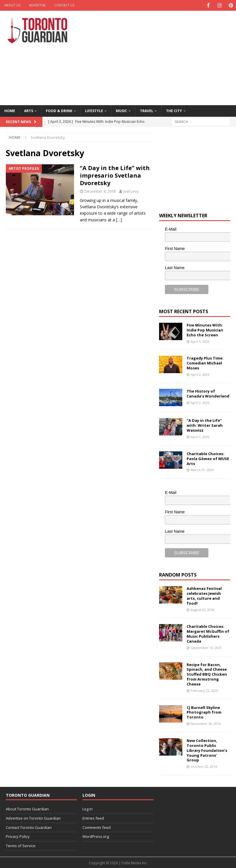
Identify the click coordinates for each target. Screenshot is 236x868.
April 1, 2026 (200, 436)
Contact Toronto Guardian (29, 827)
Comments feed (97, 827)
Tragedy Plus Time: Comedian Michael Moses (205, 362)
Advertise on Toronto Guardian (33, 818)
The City (174, 110)
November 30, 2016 (206, 723)
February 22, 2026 (204, 690)
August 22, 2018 (202, 609)
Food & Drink (59, 110)
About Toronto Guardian (27, 808)
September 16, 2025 (206, 647)
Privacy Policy (18, 836)
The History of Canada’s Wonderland (208, 393)
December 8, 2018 (100, 191)
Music (121, 110)
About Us (12, 5)
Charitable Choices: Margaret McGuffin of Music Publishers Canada (208, 633)
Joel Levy (131, 191)
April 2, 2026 (200, 374)
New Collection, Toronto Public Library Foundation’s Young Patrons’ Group (207, 750)
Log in (88, 808)
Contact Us (64, 5)
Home (10, 110)
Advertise (37, 5)
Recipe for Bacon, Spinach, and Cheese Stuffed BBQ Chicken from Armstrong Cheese (207, 674)
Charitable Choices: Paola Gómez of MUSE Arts (208, 458)
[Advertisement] (161, 56)
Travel (147, 110)
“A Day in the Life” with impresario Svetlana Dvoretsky (115, 175)
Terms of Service (21, 845)
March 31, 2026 (202, 469)
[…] (119, 219)
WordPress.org (96, 836)
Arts (29, 110)
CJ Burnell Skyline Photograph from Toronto (204, 712)
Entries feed (93, 818)
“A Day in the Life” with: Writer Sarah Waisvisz (205, 425)
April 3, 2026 (200, 341)
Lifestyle (94, 110)
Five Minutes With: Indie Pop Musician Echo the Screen (205, 329)
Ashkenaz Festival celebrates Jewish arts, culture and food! (204, 595)
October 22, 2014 (204, 766)
